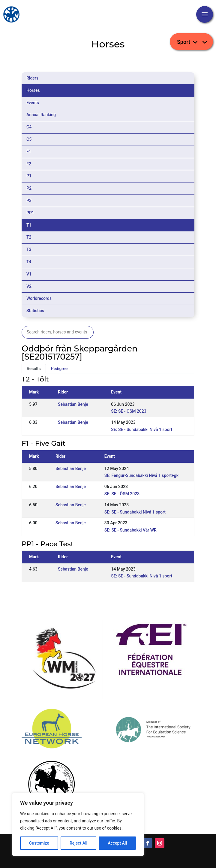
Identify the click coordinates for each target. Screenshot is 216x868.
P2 (29, 188)
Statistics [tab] (35, 311)
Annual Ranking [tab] (41, 115)
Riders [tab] (32, 78)
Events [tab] (33, 103)
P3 (29, 200)
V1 (29, 274)
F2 (29, 164)
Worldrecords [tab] (39, 298)
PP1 (30, 213)
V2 (29, 286)
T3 (29, 249)
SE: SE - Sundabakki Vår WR (130, 530)
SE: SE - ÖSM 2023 (129, 411)
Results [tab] (34, 369)
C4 (29, 127)
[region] (78, 824)
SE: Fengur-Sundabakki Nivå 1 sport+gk (141, 475)
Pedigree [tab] (59, 369)
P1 (29, 176)
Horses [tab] (33, 90)
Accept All (117, 843)
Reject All (78, 843)
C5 (29, 139)
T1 (29, 225)
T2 (29, 237)
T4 (29, 262)
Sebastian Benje (73, 404)
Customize (39, 843)
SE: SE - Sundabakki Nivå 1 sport (142, 429)
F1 (29, 152)
